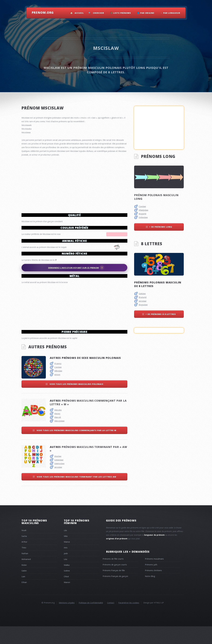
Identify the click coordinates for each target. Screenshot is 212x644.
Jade (66, 571)
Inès (66, 565)
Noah (24, 548)
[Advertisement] (74, 306)
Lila (65, 548)
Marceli (58, 435)
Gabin (24, 588)
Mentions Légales (67, 620)
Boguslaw (143, 305)
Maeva (67, 559)
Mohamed (26, 577)
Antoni (57, 392)
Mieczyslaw (59, 438)
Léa (65, 577)
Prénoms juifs (151, 582)
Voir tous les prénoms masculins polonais (76, 402)
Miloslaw (58, 388)
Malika (67, 583)
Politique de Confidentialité (91, 620)
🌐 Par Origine (146, 13)
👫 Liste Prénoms (121, 13)
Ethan (24, 600)
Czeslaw (58, 385)
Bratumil (143, 297)
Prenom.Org (43, 12)
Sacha (24, 554)
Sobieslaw (59, 477)
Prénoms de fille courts (113, 576)
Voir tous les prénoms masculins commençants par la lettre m (76, 448)
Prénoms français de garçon (115, 594)
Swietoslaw (59, 481)
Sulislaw (142, 294)
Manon (67, 600)
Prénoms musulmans (154, 576)
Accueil (79, 13)
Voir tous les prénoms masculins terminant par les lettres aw (76, 494)
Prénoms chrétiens (153, 588)
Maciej (57, 431)
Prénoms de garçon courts (115, 582)
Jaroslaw (58, 485)
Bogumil (142, 214)
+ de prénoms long (161, 227)
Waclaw (58, 474)
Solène (67, 588)
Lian (23, 594)
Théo (24, 565)
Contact (111, 620)
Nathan (25, 571)
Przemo (58, 381)
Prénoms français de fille (114, 588)
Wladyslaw (143, 210)
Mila (66, 554)
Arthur (24, 559)
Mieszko (58, 428)
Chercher (98, 13)
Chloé (66, 594)
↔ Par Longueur (170, 13)
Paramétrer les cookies (129, 620)
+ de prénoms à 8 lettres (161, 314)
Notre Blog (150, 594)
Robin (24, 583)
